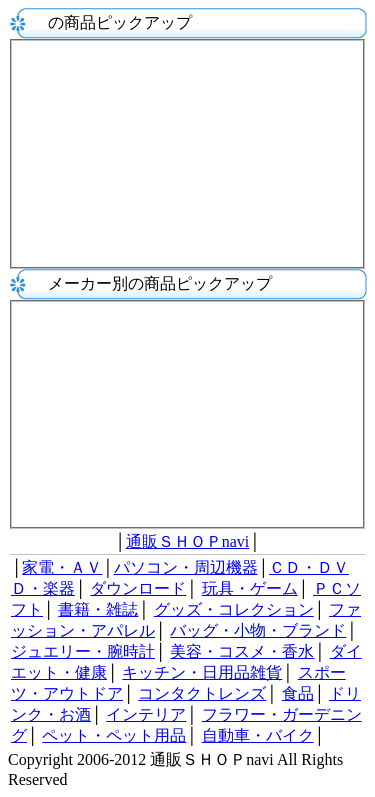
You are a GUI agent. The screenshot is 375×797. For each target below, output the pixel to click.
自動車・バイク (258, 735)
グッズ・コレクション (234, 609)
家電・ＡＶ (62, 567)
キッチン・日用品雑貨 (202, 672)
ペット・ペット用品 (114, 735)
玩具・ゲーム (250, 588)
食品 (298, 693)
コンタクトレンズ (202, 693)
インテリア (146, 714)
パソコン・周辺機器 (186, 567)
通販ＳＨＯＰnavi (188, 541)
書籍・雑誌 (98, 609)
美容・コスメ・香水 (242, 651)
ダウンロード (138, 588)
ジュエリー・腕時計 (83, 651)
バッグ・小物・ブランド (258, 630)
